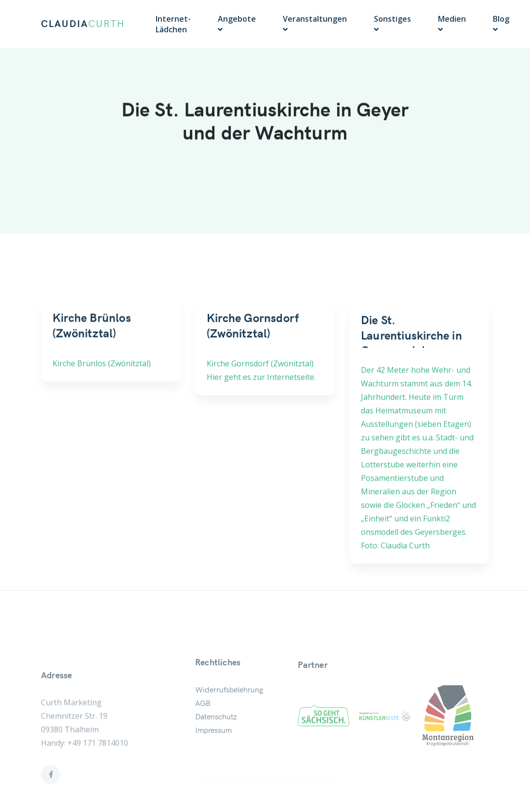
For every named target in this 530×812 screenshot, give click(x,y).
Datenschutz (216, 734)
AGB (203, 721)
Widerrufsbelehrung (229, 707)
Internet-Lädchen (173, 24)
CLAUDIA (83, 24)
